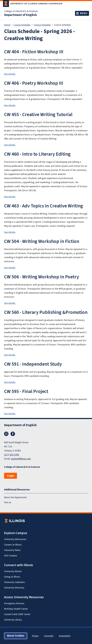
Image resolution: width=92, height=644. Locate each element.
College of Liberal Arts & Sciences (21, 11)
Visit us (8, 502)
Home (7, 25)
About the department (15, 497)
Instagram (6, 434)
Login (11, 476)
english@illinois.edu (21, 459)
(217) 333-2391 (12, 455)
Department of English (21, 15)
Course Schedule (22, 25)
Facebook (13, 434)
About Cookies (16, 636)
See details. (10, 74)
